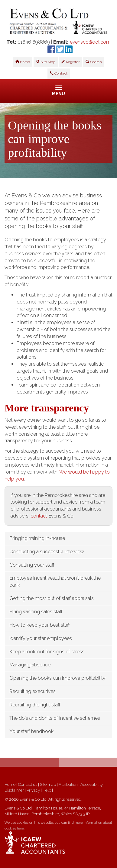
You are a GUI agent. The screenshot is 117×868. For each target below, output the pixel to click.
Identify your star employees (41, 638)
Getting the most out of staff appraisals (52, 598)
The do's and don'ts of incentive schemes (55, 718)
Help (47, 790)
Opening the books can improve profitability (57, 678)
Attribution (68, 784)
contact (39, 516)
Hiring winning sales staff (36, 612)
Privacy (33, 790)
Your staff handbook (31, 731)
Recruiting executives (32, 691)
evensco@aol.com (90, 42)
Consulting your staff (32, 565)
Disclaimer (14, 790)
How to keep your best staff (40, 625)
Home (23, 62)
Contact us (28, 784)
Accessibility (92, 784)
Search (94, 62)
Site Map (46, 62)
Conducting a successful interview (47, 552)
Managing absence (30, 665)
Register (70, 62)
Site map (48, 784)
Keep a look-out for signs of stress (47, 652)
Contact (59, 73)
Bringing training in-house (37, 538)
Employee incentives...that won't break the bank (55, 581)
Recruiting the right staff (35, 705)
